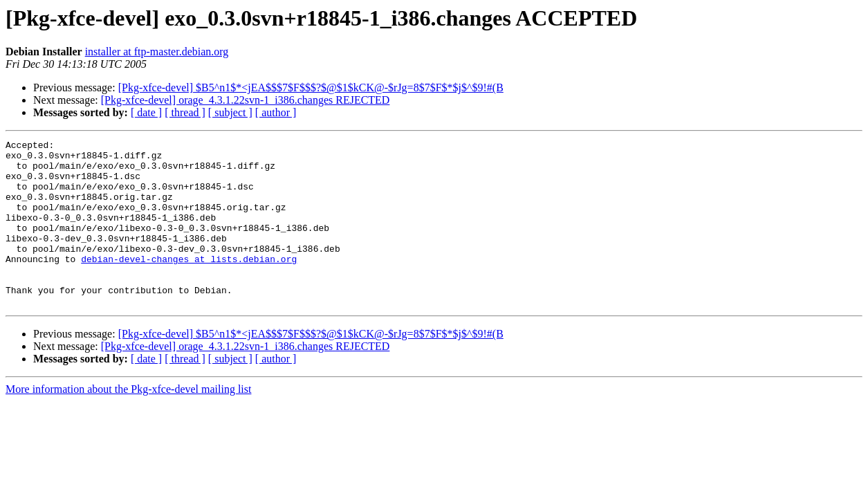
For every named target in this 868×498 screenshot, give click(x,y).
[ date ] (146, 112)
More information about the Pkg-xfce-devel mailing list (128, 422)
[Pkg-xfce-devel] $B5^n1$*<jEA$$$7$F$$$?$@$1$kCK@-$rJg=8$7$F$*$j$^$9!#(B (311, 87)
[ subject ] (230, 112)
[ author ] (276, 112)
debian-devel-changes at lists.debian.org (189, 284)
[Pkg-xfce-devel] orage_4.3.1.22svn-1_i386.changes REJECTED (246, 100)
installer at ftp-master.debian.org (157, 52)
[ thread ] (185, 112)
